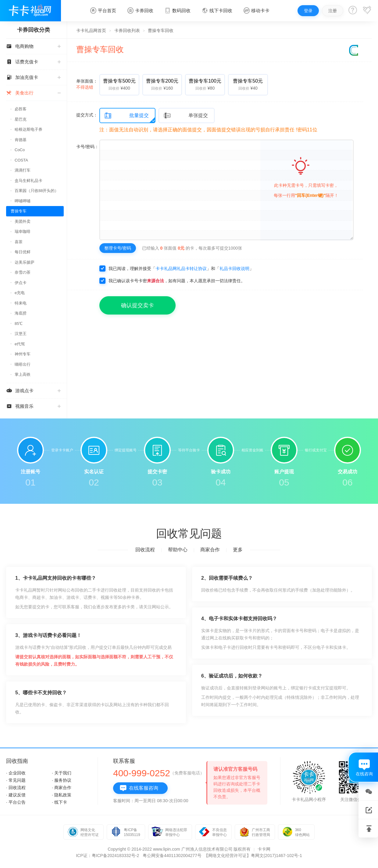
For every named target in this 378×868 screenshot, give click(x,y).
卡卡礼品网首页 (91, 30)
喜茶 (19, 242)
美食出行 (33, 93)
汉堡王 (21, 334)
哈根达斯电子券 (29, 129)
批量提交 (127, 116)
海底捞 (21, 313)
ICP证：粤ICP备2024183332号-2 (107, 856)
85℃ (19, 324)
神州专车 (23, 354)
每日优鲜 (23, 252)
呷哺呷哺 (23, 201)
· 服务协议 (62, 780)
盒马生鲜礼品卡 (29, 181)
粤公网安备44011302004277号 (172, 856)
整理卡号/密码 (118, 248)
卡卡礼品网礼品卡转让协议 (181, 269)
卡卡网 (264, 849)
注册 (333, 11)
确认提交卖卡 (137, 305)
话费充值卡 (33, 62)
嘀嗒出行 (23, 364)
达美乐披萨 (25, 262)
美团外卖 (23, 221)
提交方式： (87, 115)
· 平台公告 (16, 802)
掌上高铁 (23, 374)
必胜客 (21, 109)
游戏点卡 (33, 391)
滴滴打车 (23, 170)
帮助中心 (178, 550)
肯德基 (21, 140)
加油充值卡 (33, 77)
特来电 (21, 303)
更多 (238, 550)
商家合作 (210, 550)
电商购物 (33, 46)
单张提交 (186, 116)
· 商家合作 (62, 788)
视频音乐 (33, 406)
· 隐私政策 (62, 795)
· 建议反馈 (16, 795)
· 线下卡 (59, 802)
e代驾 (20, 344)
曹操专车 (19, 211)
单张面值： (87, 84)
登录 (308, 11)
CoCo (20, 150)
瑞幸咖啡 (23, 231)
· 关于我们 (62, 773)
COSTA (21, 160)
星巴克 (21, 119)
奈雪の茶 (23, 272)
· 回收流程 (16, 788)
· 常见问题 (16, 780)
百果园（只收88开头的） (37, 191)
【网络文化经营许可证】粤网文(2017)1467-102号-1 (253, 856)
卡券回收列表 (127, 30)
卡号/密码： (87, 147)
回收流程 (145, 550)
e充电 (20, 293)
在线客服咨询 (139, 788)
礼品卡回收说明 (234, 269)
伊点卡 (21, 283)
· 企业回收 (16, 773)
